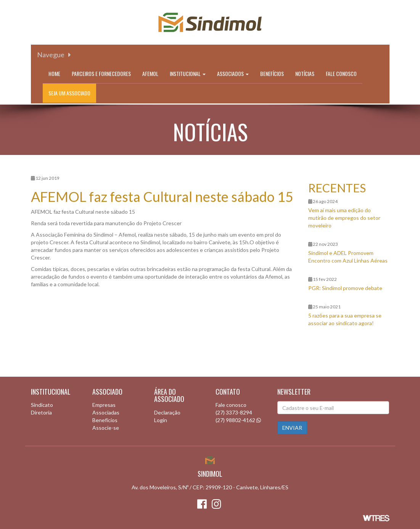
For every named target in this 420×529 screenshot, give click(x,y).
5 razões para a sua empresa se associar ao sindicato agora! (345, 319)
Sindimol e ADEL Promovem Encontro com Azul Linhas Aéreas (348, 257)
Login (161, 420)
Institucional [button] (188, 73)
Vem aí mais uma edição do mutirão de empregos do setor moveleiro (344, 218)
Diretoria (41, 412)
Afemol (150, 73)
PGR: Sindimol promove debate (345, 288)
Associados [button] (233, 73)
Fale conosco (341, 73)
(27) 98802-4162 (235, 420)
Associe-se (106, 428)
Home (54, 73)
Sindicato (42, 405)
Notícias (305, 73)
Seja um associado (69, 93)
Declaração (167, 412)
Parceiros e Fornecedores (101, 73)
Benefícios (272, 73)
